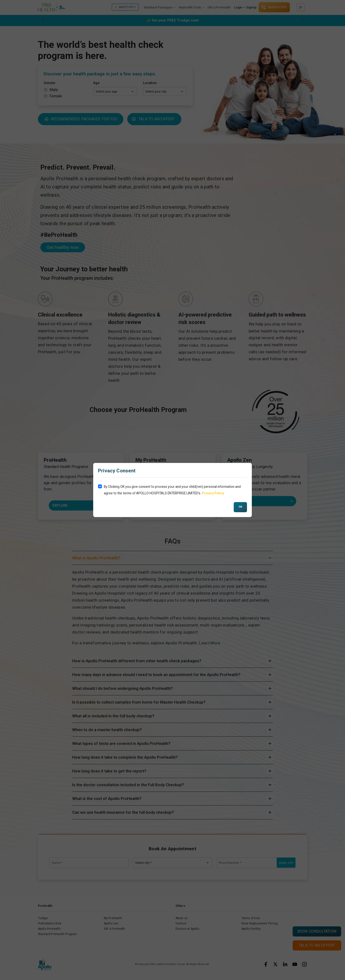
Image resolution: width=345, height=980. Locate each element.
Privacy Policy (213, 493)
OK (240, 507)
